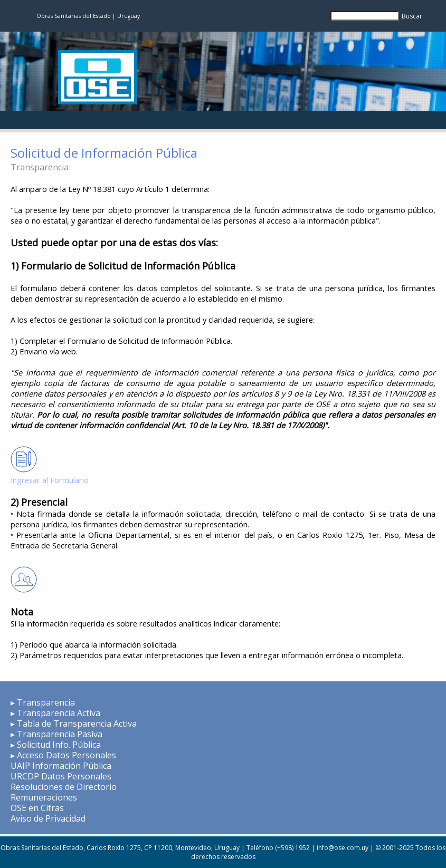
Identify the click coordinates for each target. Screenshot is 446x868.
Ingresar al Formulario (50, 480)
